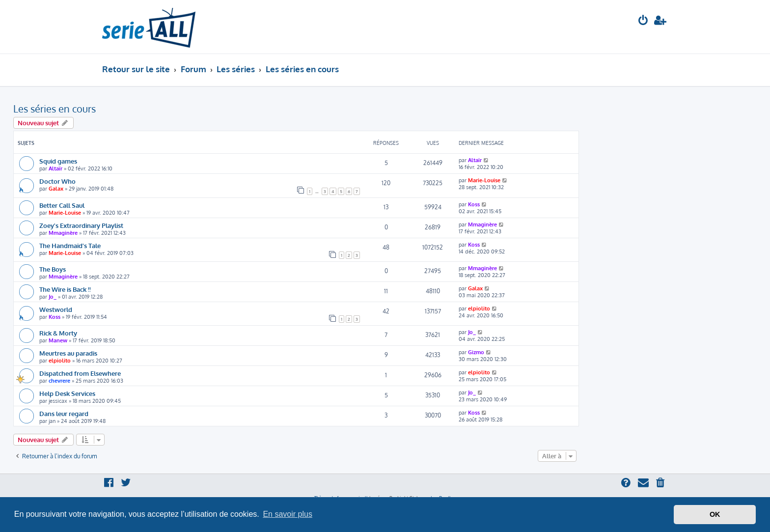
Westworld (56, 309)
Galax (56, 189)
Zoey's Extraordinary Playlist (81, 225)
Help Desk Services (67, 393)
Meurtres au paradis (68, 353)
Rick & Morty (58, 333)
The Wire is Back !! (65, 289)
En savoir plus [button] (288, 514)
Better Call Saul (62, 205)
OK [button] (715, 514)
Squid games (58, 161)
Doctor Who (57, 181)
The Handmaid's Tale (70, 245)
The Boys (53, 269)
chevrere (59, 381)
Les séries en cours (55, 109)
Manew (58, 340)
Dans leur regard (64, 413)
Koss (474, 204)
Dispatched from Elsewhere (80, 373)
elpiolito (479, 308)
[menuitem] (643, 21)
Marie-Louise (484, 180)
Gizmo (476, 352)
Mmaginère (63, 233)
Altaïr (55, 168)
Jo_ (53, 297)
